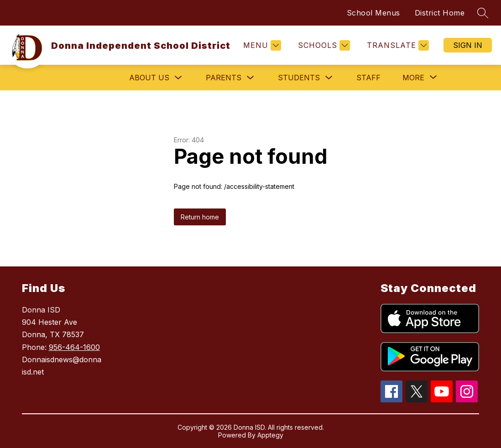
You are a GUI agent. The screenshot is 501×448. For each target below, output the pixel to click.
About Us (149, 78)
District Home (440, 13)
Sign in (468, 45)
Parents (224, 78)
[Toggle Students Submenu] (329, 78)
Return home (200, 217)
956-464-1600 (74, 347)
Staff (368, 78)
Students (299, 78)
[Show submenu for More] (413, 78)
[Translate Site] (397, 45)
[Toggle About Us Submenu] (178, 78)
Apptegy (270, 435)
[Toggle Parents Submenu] (250, 78)
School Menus (373, 13)
